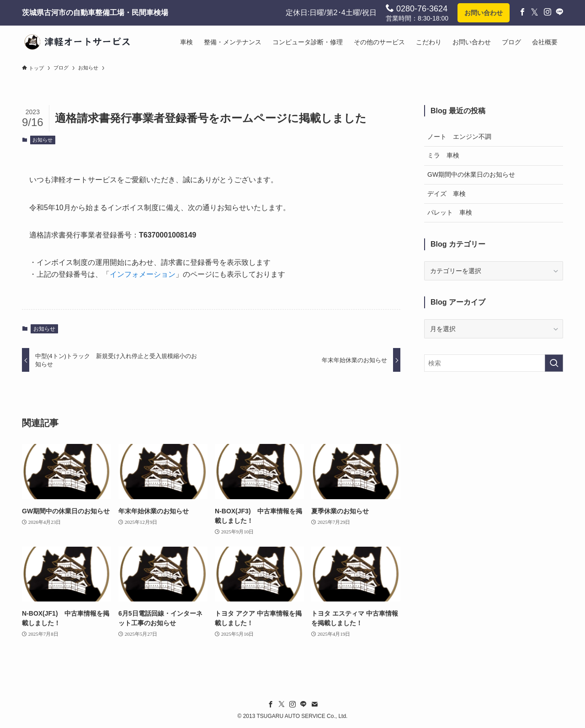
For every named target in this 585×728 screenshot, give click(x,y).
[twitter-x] (282, 704)
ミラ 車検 (443, 155)
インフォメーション (143, 274)
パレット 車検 (450, 212)
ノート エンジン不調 (459, 137)
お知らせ (43, 140)
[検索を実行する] (554, 363)
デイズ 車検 (447, 194)
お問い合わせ (484, 13)
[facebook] (271, 704)
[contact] (314, 704)
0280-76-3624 (417, 8)
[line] (303, 704)
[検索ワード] (494, 363)
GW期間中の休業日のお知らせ (471, 174)
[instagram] (292, 704)
